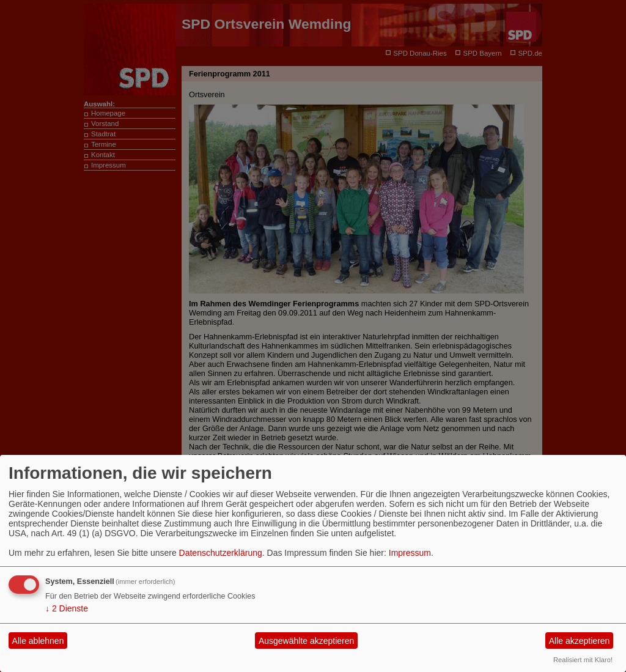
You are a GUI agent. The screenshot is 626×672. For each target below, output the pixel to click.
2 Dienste (67, 608)
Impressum (410, 553)
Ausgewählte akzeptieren (306, 641)
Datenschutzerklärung (221, 553)
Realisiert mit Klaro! (583, 660)
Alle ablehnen (38, 641)
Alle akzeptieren (580, 641)
